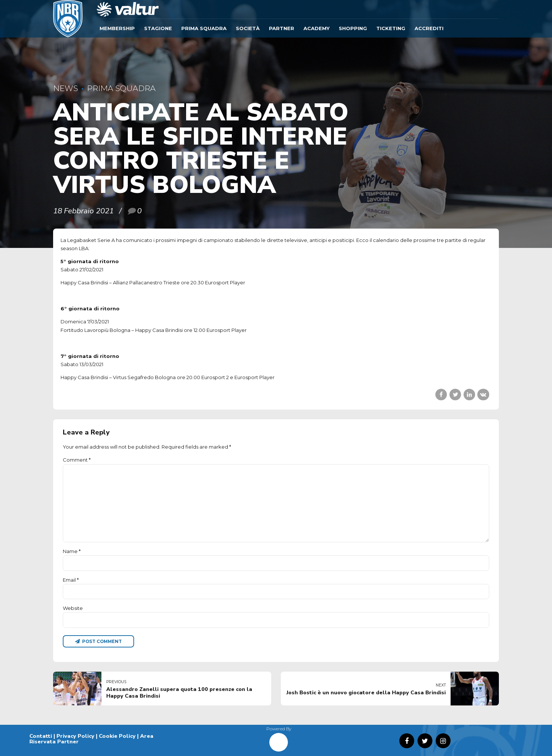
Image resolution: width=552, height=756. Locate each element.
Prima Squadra (204, 28)
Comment (77, 460)
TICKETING (391, 28)
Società (248, 28)
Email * (71, 580)
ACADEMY (316, 28)
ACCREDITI (429, 28)
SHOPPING (353, 28)
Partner (282, 28)
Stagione (158, 28)
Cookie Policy (117, 736)
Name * (72, 551)
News (66, 88)
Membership (117, 28)
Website (73, 608)
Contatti (41, 736)
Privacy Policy (75, 736)
